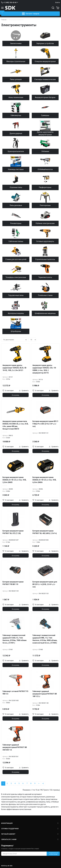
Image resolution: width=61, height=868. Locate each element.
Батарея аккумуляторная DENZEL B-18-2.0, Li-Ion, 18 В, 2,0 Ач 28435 (14, 480)
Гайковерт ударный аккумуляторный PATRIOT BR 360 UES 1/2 (15, 747)
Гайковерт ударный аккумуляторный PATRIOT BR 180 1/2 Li (45, 694)
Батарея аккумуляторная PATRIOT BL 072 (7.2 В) (13, 532)
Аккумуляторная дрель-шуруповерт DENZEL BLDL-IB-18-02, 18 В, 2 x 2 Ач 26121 (15, 368)
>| (43, 783)
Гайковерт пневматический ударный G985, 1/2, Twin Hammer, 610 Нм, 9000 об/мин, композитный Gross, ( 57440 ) (45, 639)
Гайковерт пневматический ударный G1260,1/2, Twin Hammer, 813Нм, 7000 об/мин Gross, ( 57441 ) (15, 639)
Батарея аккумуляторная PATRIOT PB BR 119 (13, 583)
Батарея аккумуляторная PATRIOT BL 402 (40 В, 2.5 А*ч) (45, 532)
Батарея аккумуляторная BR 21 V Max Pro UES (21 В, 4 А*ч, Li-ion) (45, 424)
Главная (4, 20)
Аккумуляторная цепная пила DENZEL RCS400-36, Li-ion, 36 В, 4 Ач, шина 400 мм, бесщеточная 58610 (15, 425)
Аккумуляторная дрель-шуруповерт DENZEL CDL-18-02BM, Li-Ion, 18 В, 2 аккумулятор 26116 (44, 369)
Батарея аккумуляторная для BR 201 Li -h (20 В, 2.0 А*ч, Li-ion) (45, 584)
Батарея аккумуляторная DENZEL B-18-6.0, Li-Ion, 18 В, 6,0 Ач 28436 (44, 480)
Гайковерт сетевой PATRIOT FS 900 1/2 (15, 693)
